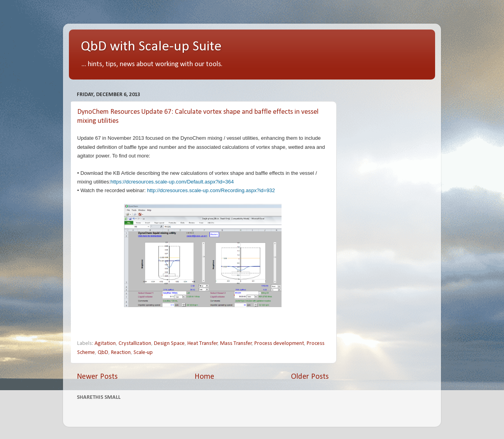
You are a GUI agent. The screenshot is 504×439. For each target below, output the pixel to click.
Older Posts (310, 377)
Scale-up (143, 353)
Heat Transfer (203, 344)
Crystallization (135, 344)
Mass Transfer (236, 344)
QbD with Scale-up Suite (151, 47)
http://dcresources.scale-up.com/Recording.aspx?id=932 (211, 190)
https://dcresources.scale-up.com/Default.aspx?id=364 (172, 182)
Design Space (169, 344)
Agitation (105, 344)
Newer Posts (97, 377)
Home (204, 377)
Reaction (121, 353)
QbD (103, 353)
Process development (279, 344)
